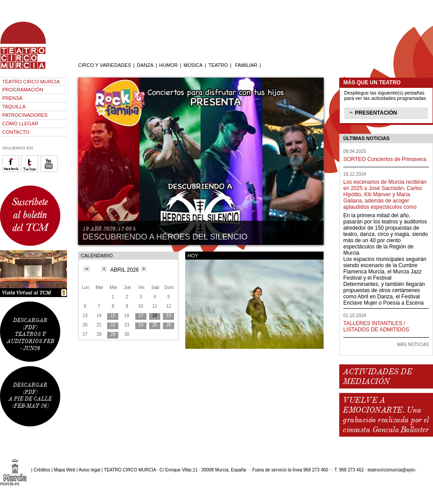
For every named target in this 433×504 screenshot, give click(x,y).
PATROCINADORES (25, 115)
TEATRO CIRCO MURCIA (31, 82)
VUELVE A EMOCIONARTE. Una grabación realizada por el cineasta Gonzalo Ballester (386, 415)
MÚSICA (193, 65)
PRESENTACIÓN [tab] (372, 112)
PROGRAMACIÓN (23, 90)
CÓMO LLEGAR (20, 124)
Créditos (42, 470)
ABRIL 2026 (125, 270)
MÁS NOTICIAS (413, 345)
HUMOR (169, 65)
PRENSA (12, 98)
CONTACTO (16, 132)
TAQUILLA (14, 107)
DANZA (145, 65)
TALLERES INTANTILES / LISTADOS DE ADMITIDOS (376, 326)
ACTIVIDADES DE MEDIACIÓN (377, 376)
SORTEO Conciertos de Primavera (385, 159)
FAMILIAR (246, 65)
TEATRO (218, 65)
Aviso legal (89, 470)
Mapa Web (65, 470)
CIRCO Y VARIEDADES (105, 65)
